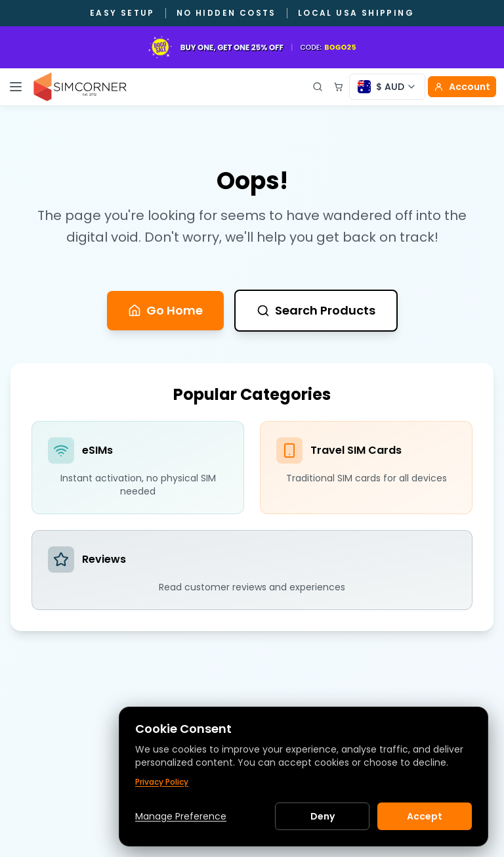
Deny (323, 816)
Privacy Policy (162, 782)
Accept (425, 816)
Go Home (165, 310)
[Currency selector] (387, 87)
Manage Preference (181, 816)
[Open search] (318, 87)
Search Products (316, 310)
